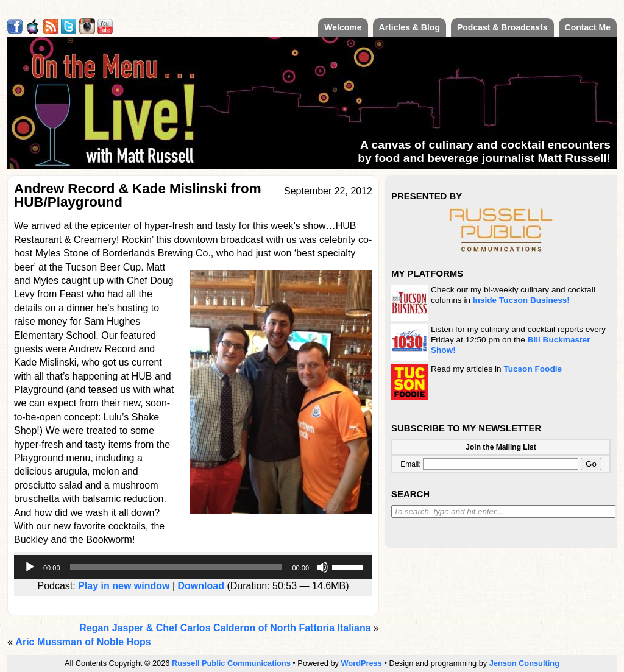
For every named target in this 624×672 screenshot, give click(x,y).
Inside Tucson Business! (521, 300)
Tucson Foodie (533, 369)
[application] (193, 567)
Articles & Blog (409, 27)
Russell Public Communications (231, 663)
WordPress (362, 663)
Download (201, 586)
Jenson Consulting (524, 663)
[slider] (176, 567)
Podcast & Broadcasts (502, 27)
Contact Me (588, 27)
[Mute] (322, 567)
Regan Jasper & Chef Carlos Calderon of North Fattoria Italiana (225, 628)
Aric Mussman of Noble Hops (83, 642)
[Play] (30, 567)
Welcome (343, 27)
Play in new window (124, 586)
